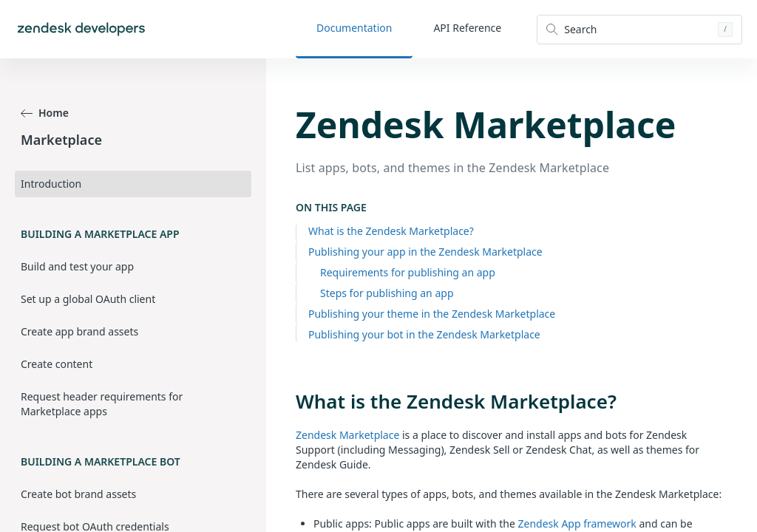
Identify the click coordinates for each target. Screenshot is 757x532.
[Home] (81, 29)
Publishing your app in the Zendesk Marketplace (425, 252)
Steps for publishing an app (387, 293)
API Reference (467, 28)
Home (45, 113)
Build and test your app (77, 266)
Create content (57, 364)
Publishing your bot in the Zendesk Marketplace (424, 334)
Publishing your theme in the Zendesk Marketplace (432, 314)
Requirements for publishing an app (408, 272)
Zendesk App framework (577, 524)
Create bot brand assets (78, 494)
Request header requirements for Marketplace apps (102, 404)
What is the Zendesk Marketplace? (391, 231)
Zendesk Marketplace (347, 435)
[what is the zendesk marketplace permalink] (288, 401)
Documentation (354, 28)
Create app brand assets (79, 331)
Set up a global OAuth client (88, 299)
